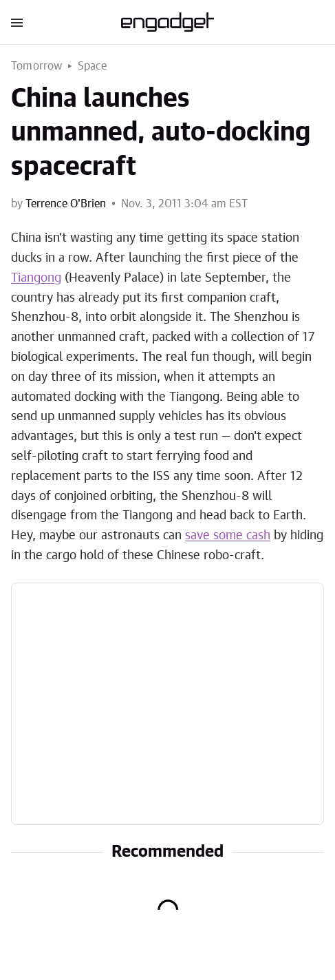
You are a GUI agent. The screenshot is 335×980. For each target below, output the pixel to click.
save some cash (228, 536)
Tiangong (36, 278)
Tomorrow (37, 66)
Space (93, 66)
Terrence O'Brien (66, 204)
